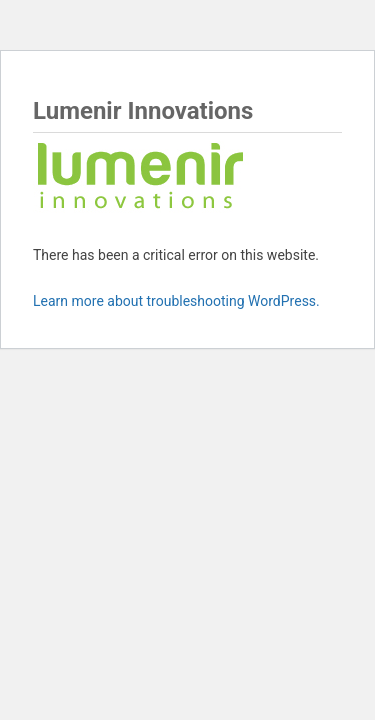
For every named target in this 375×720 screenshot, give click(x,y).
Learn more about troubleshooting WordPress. (176, 301)
